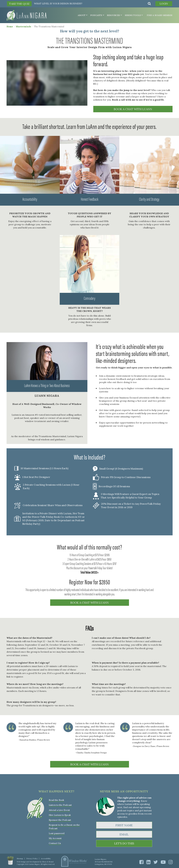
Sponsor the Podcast (60, 818)
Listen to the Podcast (60, 804)
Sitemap (20, 858)
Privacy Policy (31, 858)
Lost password (56, 831)
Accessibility (44, 858)
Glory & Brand (47, 861)
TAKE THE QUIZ (19, 4)
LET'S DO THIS (124, 843)
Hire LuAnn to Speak (60, 814)
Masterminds (24, 26)
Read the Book (56, 799)
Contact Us (55, 841)
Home (10, 26)
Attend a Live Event (59, 809)
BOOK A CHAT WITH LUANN (133, 109)
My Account (55, 836)
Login (163, 4)
